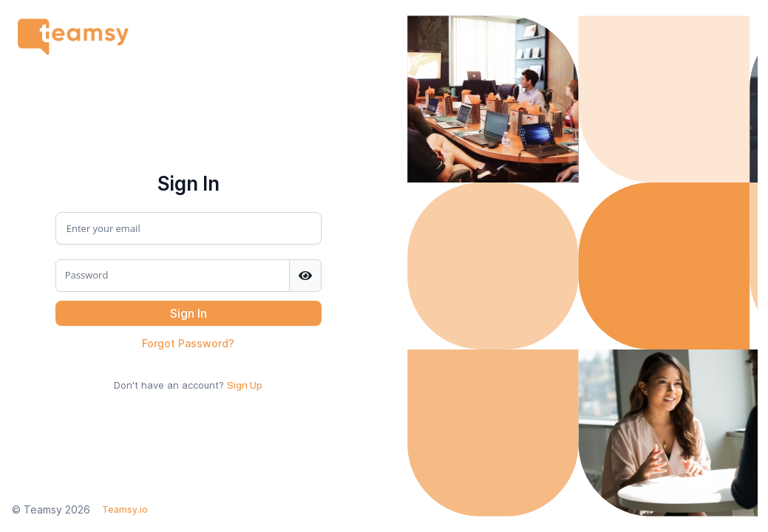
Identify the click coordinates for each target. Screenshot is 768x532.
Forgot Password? (188, 343)
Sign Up (245, 385)
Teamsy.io (125, 509)
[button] (188, 313)
